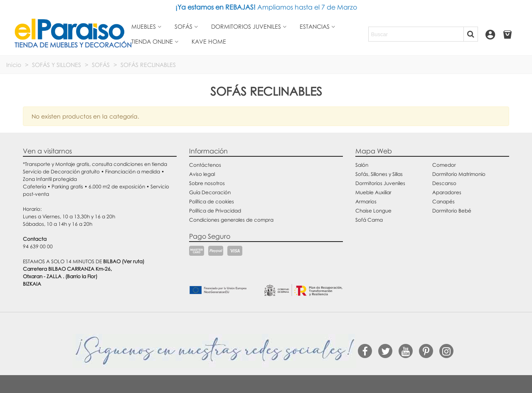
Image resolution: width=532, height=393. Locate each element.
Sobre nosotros (207, 183)
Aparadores (447, 192)
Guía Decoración (210, 192)
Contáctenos (205, 165)
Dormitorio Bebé (452, 211)
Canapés (443, 201)
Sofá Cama (369, 220)
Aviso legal (202, 174)
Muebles (144, 26)
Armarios (366, 201)
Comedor (444, 165)
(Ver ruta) (133, 261)
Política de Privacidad (215, 211)
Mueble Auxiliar (373, 192)
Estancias (315, 26)
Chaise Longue (373, 211)
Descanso (444, 183)
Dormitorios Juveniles (380, 183)
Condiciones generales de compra (231, 220)
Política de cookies (212, 201)
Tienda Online (152, 41)
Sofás (183, 26)
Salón (362, 165)
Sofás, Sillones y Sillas (379, 174)
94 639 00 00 (38, 246)
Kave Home (209, 41)
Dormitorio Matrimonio (459, 174)
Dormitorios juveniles (246, 26)
